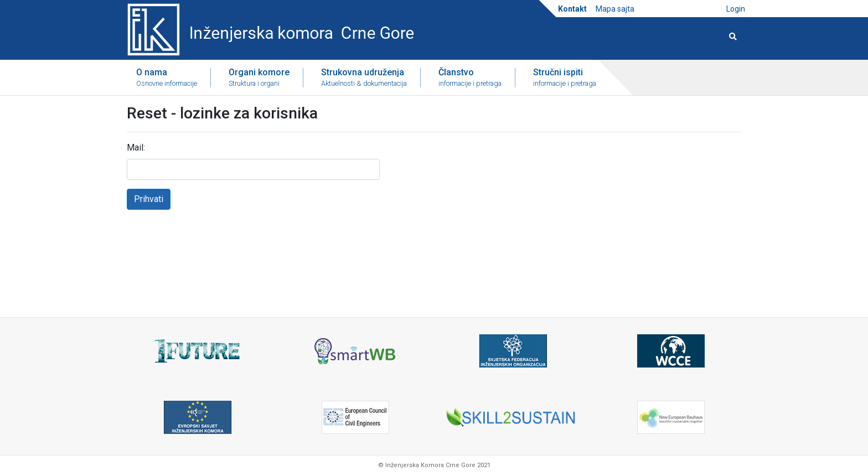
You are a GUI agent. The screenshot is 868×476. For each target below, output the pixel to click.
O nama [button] (167, 78)
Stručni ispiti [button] (565, 78)
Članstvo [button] (470, 78)
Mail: (136, 148)
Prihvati (149, 199)
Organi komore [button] (259, 78)
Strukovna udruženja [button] (364, 78)
